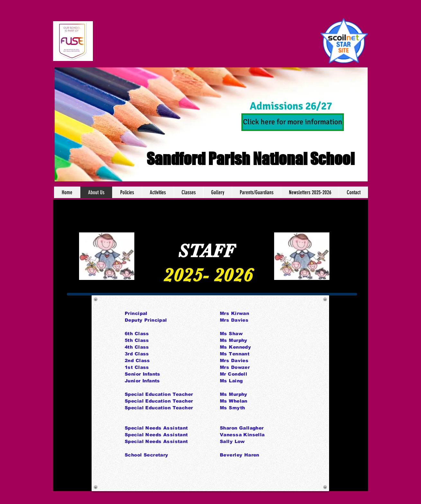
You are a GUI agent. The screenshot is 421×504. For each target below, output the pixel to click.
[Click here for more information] (293, 122)
